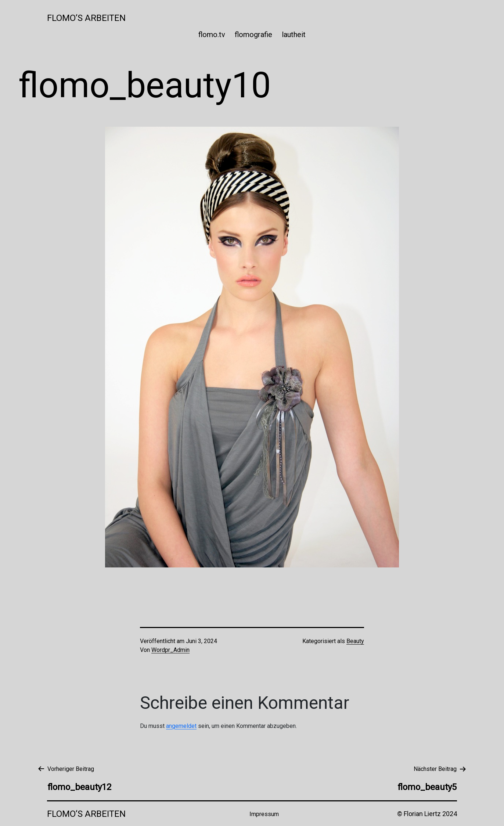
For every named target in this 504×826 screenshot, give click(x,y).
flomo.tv (212, 35)
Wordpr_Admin (170, 650)
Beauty (355, 641)
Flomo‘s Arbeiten (86, 18)
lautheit (294, 35)
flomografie (253, 35)
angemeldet (181, 726)
